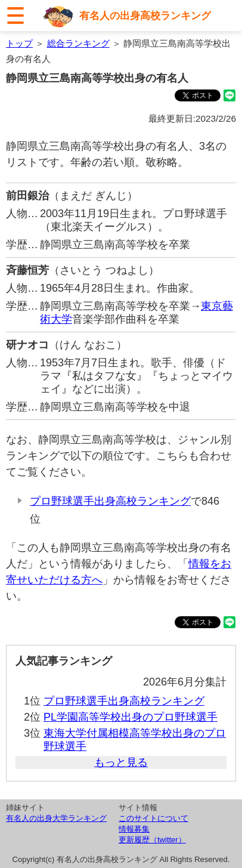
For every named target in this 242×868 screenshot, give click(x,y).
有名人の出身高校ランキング (145, 16)
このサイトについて (153, 818)
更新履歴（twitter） (152, 840)
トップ (19, 43)
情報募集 (134, 829)
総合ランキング (78, 43)
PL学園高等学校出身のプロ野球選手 (131, 717)
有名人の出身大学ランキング (56, 818)
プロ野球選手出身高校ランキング (110, 501)
